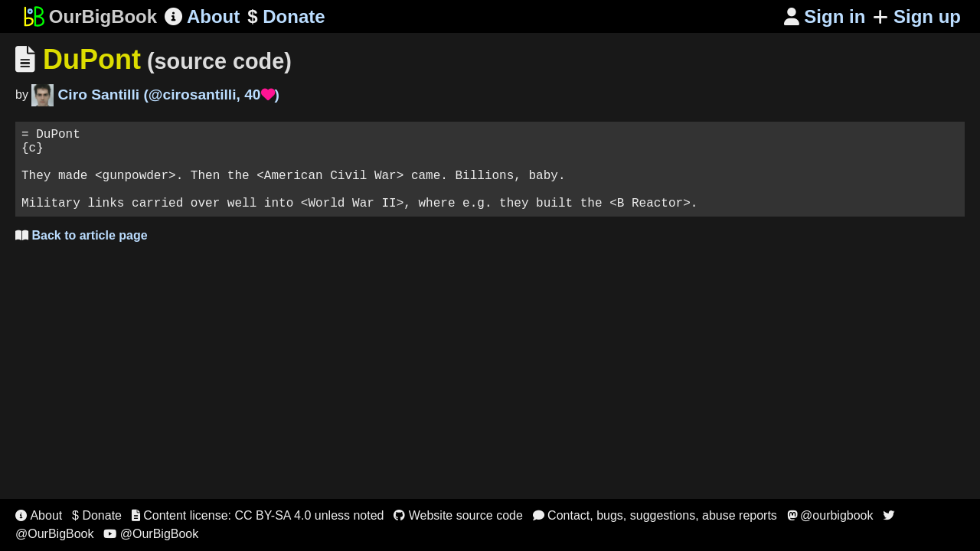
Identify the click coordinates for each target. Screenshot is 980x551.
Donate (286, 17)
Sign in (825, 16)
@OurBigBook (151, 534)
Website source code (458, 515)
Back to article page (82, 254)
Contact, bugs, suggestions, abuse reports (655, 515)
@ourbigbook (830, 515)
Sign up (917, 16)
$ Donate (97, 515)
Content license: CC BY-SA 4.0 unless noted (258, 515)
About (202, 16)
